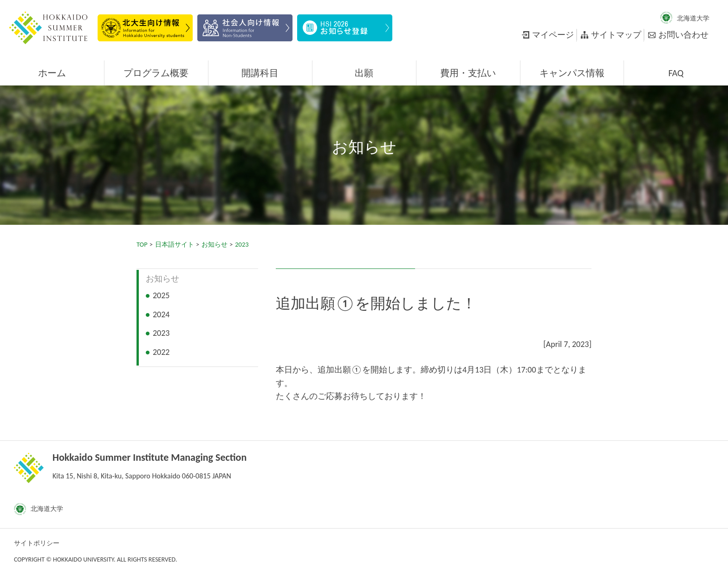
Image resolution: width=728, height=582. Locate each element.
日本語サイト (175, 244)
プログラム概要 (156, 73)
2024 (161, 314)
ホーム (52, 73)
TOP (142, 244)
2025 (161, 295)
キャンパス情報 (572, 73)
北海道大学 (693, 18)
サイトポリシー (37, 543)
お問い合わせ (683, 35)
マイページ (553, 35)
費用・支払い (468, 73)
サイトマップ (616, 35)
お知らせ (214, 244)
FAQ (676, 73)
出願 (364, 73)
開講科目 (260, 73)
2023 (242, 244)
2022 (161, 352)
